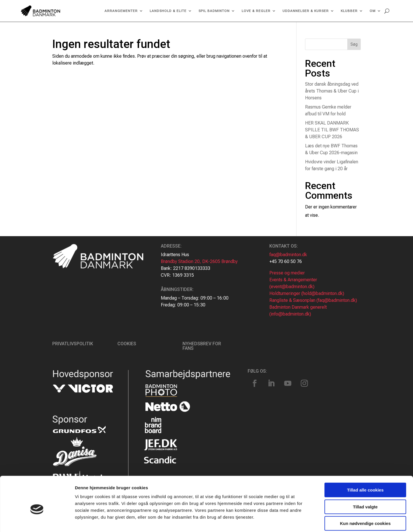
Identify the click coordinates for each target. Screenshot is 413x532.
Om (373, 11)
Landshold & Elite (168, 11)
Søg (354, 44)
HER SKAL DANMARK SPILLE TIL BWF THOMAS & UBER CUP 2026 (332, 130)
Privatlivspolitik (73, 344)
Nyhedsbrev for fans (202, 346)
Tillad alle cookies (365, 462)
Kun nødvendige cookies (365, 496)
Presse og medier (287, 273)
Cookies (127, 344)
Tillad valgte (365, 479)
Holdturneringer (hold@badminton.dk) (307, 293)
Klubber (349, 11)
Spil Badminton (214, 11)
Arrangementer (121, 11)
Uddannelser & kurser (306, 11)
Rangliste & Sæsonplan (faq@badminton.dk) (313, 300)
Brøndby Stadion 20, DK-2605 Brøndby (199, 261)
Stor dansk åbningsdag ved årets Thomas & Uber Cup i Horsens (332, 91)
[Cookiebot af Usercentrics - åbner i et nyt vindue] (37, 521)
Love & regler (256, 11)
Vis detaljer (297, 521)
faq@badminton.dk (288, 255)
